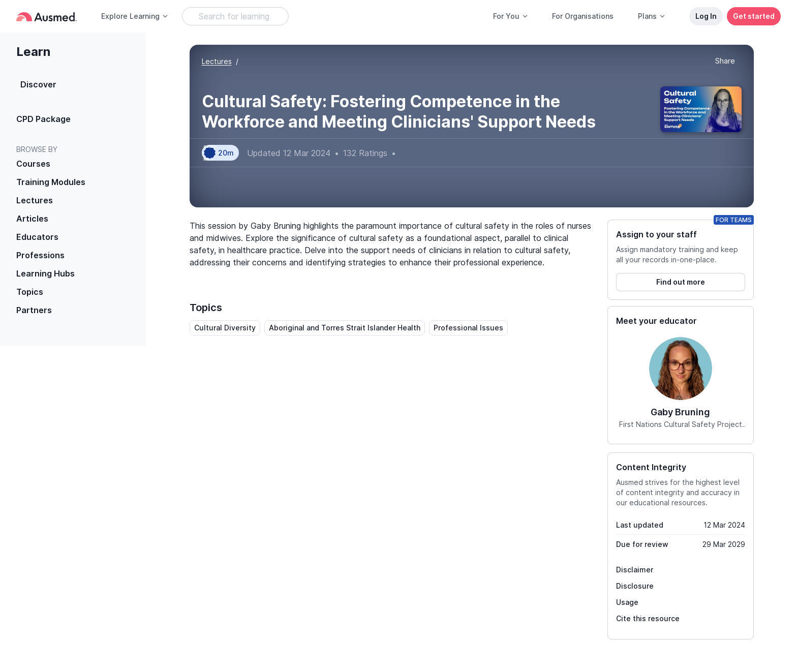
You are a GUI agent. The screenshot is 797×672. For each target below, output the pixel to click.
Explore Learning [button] (135, 16)
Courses (33, 164)
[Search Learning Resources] (235, 16)
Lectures (35, 200)
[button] (725, 62)
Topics (30, 292)
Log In (706, 16)
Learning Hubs (45, 273)
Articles (32, 219)
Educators (37, 237)
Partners (34, 310)
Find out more (681, 282)
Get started (754, 16)
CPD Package (43, 119)
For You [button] (511, 16)
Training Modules (51, 182)
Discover (38, 84)
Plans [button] (652, 16)
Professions (40, 255)
